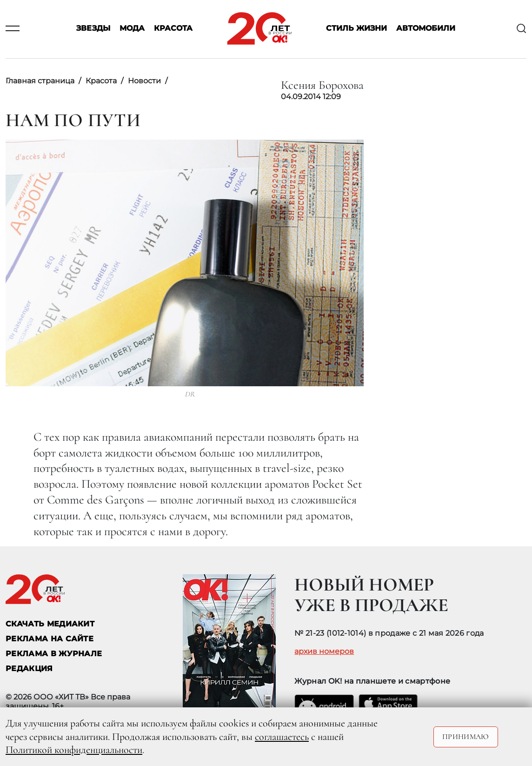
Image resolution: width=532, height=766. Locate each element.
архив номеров (324, 652)
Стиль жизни (356, 29)
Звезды (93, 29)
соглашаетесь (282, 737)
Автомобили (426, 29)
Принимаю (466, 737)
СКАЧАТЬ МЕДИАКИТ (50, 624)
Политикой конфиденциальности (74, 750)
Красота (173, 29)
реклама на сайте (50, 639)
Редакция (29, 669)
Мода (132, 29)
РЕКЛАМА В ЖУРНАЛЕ (54, 654)
